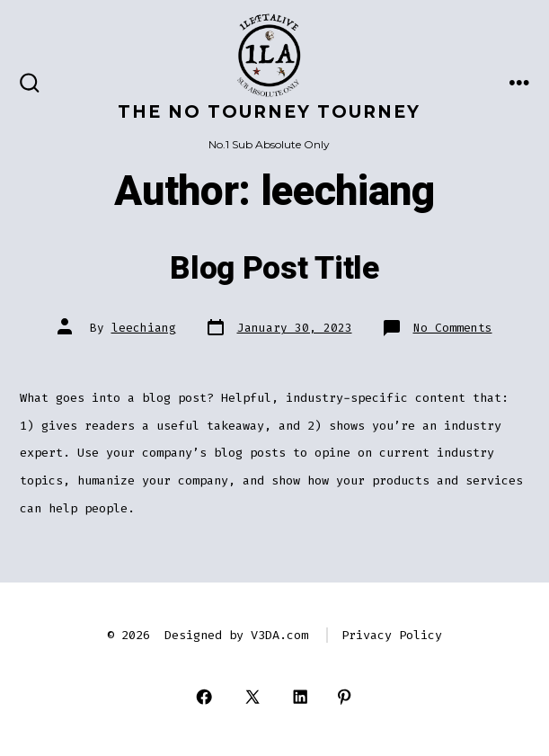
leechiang (144, 328)
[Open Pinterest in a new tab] (345, 697)
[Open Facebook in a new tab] (204, 697)
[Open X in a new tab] (252, 697)
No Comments (453, 328)
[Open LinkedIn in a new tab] (301, 697)
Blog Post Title (274, 269)
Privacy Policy (392, 635)
